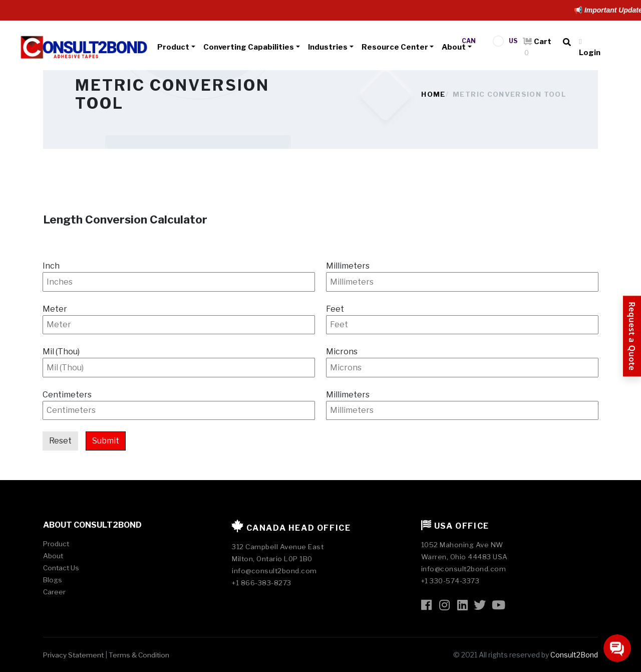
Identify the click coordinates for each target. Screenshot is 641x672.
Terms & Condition (139, 655)
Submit (106, 441)
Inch (51, 266)
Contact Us (61, 568)
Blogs (53, 580)
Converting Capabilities (249, 47)
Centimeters (67, 395)
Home (433, 94)
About (454, 47)
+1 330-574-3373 (450, 581)
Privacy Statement (73, 655)
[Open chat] (617, 648)
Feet (335, 309)
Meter (55, 309)
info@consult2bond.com (274, 571)
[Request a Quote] (632, 336)
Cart (537, 47)
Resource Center (395, 47)
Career (54, 592)
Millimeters (348, 266)
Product (173, 47)
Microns (342, 352)
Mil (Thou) (61, 352)
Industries (328, 47)
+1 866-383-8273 (262, 583)
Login (590, 48)
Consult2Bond (574, 655)
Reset (60, 441)
